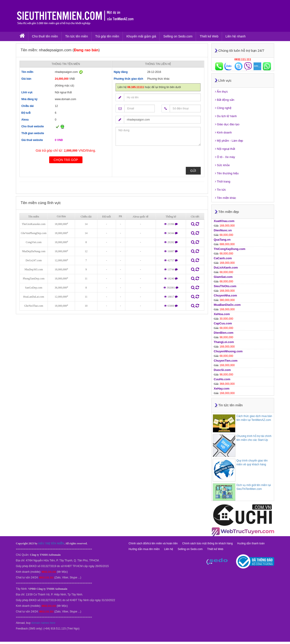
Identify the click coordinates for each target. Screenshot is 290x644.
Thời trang (223, 181)
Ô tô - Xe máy (225, 157)
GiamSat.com (223, 277)
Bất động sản (225, 100)
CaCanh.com (223, 258)
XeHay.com (222, 389)
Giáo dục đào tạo (227, 124)
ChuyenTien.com (226, 361)
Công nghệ (223, 108)
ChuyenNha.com (226, 295)
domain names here (43, 623)
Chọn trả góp (66, 160)
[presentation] (150, 158)
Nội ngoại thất (225, 149)
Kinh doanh (223, 132)
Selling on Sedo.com (178, 36)
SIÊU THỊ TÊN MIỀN (51, 543)
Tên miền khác (226, 198)
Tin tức (221, 190)
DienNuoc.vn (223, 230)
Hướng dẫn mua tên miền (144, 549)
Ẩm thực (221, 92)
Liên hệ (169, 549)
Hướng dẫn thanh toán (251, 543)
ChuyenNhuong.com (228, 351)
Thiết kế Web (209, 36)
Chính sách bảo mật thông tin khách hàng (207, 543)
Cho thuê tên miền (45, 36)
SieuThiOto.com (225, 286)
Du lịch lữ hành (226, 116)
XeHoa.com (222, 314)
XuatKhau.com (224, 221)
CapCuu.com (223, 323)
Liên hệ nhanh (236, 36)
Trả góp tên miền (107, 36)
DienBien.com (224, 333)
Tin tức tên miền (77, 36)
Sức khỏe (222, 165)
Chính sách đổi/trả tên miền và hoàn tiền (153, 543)
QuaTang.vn (222, 240)
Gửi (193, 171)
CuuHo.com (222, 379)
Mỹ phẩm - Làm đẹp (229, 141)
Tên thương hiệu (227, 173)
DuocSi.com (222, 370)
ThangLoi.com (224, 342)
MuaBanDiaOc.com (227, 305)
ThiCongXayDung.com (230, 249)
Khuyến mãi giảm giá (141, 36)
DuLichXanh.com (226, 268)
